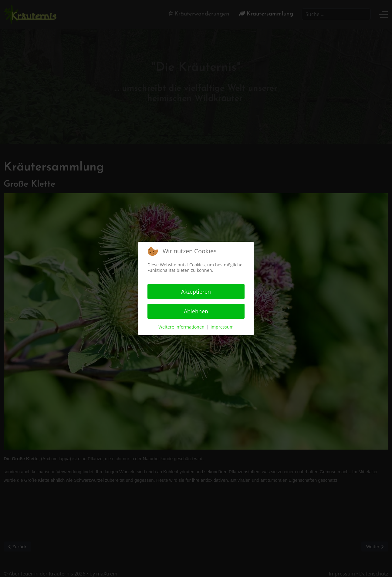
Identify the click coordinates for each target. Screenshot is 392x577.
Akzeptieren (196, 292)
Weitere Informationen (181, 327)
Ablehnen (196, 311)
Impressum (222, 327)
